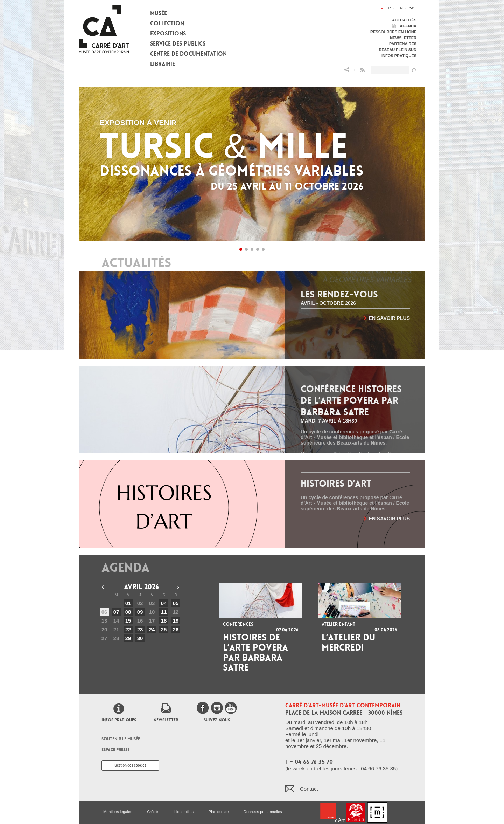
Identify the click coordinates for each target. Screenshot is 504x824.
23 (140, 629)
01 (128, 603)
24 (152, 629)
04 (164, 603)
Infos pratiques (119, 720)
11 (164, 612)
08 (128, 612)
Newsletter (166, 720)
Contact (309, 789)
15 (128, 621)
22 (128, 629)
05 (176, 603)
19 (176, 621)
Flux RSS (362, 70)
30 (140, 638)
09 (140, 612)
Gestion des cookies (130, 765)
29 (128, 638)
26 (176, 629)
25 (164, 629)
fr (388, 8)
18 (164, 621)
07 (116, 612)
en (400, 8)
